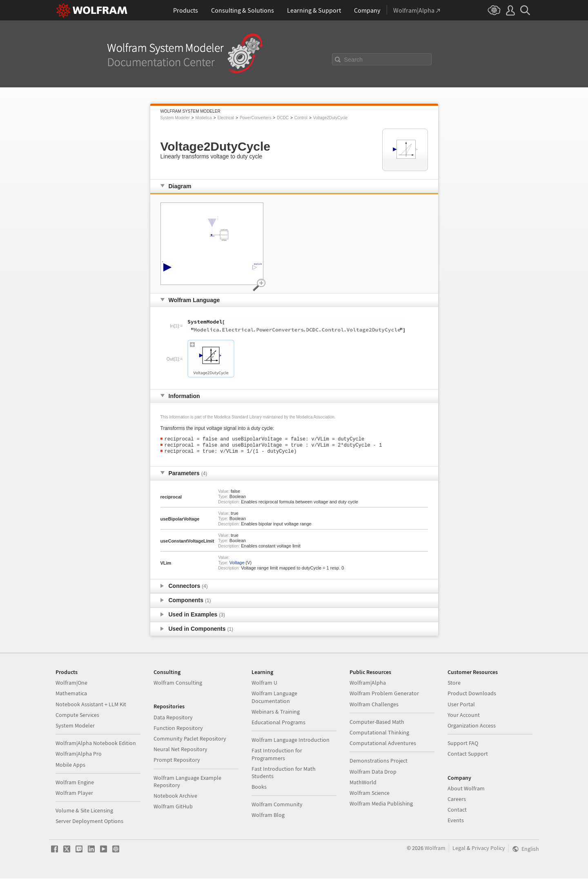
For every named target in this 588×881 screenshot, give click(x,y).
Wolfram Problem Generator (384, 696)
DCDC (283, 118)
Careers (457, 801)
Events (456, 823)
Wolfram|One (71, 685)
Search (354, 60)
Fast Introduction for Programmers (277, 756)
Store (454, 685)
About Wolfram (466, 791)
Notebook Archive (175, 798)
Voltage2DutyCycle (331, 118)
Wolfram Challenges (374, 707)
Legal (459, 850)
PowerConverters (255, 118)
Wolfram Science (370, 795)
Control (301, 118)
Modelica (204, 118)
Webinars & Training (276, 714)
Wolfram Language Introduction (291, 742)
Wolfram (435, 850)
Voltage (237, 565)
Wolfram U (264, 685)
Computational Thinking (379, 735)
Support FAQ (463, 745)
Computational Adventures (383, 745)
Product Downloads (472, 696)
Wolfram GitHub (173, 809)
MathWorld (363, 785)
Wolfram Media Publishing (381, 806)
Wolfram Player (74, 795)
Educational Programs (278, 725)
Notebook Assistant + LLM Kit (91, 707)
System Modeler (175, 118)
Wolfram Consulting (178, 685)
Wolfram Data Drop (373, 774)
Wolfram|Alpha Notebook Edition (96, 745)
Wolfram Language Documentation (274, 699)
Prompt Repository (177, 762)
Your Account (464, 717)
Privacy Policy (488, 850)
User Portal (461, 707)
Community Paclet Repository (190, 741)
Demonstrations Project (379, 763)
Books (259, 789)
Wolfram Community (277, 807)
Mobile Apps (70, 767)
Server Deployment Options (89, 823)
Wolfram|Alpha (368, 685)
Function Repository (178, 730)
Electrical (226, 118)
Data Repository (173, 720)
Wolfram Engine (75, 785)
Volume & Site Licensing (84, 813)
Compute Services (77, 717)
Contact (457, 812)
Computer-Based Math (377, 724)
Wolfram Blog (268, 817)
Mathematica (71, 696)
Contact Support (468, 756)
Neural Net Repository (180, 752)
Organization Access (472, 728)
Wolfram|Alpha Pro (79, 756)
